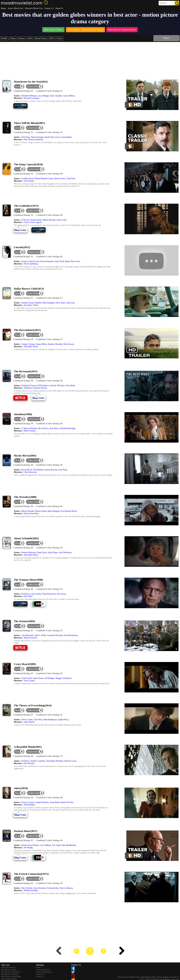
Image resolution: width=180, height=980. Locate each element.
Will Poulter (43, 385)
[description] (23, 91)
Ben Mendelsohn (69, 845)
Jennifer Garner (28, 303)
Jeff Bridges (50, 678)
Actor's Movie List (15, 8)
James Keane (38, 678)
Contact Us (49, 8)
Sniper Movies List (8, 967)
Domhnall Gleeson (29, 385)
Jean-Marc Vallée (31, 305)
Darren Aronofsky (31, 513)
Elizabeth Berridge (67, 428)
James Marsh (29, 722)
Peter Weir (28, 596)
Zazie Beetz (55, 802)
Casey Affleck (69, 96)
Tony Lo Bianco (66, 888)
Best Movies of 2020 (9, 970)
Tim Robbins (38, 470)
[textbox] (164, 3)
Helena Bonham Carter (44, 178)
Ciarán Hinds (66, 137)
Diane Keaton (36, 220)
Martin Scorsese (30, 638)
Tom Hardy (70, 385)
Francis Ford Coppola (33, 222)
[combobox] (164, 3)
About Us (59, 8)
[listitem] (53, 30)
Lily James (57, 845)
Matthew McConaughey (45, 303)
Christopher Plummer (55, 761)
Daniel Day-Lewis (52, 137)
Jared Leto (70, 303)
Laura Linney (36, 594)
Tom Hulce (54, 428)
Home (3, 8)
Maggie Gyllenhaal (63, 678)
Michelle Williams (29, 96)
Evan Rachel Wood (69, 511)
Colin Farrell (27, 678)
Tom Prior (38, 720)
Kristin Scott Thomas (30, 845)
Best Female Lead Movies (11, 972)
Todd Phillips (29, 805)
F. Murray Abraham (29, 428)
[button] (35, 86)
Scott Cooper (29, 681)
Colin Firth (71, 178)
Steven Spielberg (31, 264)
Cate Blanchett (27, 635)
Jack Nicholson (65, 552)
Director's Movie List (34, 8)
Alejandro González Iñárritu (35, 388)
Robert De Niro (67, 802)
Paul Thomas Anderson (33, 140)
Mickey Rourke (28, 511)
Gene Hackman (40, 888)
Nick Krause (69, 344)
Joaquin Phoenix (42, 802)
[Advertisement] (90, 59)
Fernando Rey (53, 888)
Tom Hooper (29, 181)
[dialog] (19, 86)
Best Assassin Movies (9, 979)
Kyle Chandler (56, 96)
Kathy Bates (53, 552)
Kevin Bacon (27, 470)
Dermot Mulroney (29, 552)
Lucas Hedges (43, 96)
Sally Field (59, 261)
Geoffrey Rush (27, 178)
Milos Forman (30, 431)
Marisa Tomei (41, 511)
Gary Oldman (45, 845)
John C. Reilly (40, 635)
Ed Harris (25, 594)
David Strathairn (47, 261)
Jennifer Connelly (37, 761)
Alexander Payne (31, 346)
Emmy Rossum (51, 470)
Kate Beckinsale (71, 635)
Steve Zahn (60, 303)
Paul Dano (26, 137)
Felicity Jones (27, 720)
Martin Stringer (37, 137)
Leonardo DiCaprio (57, 385)
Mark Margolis (54, 511)
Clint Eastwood (30, 472)
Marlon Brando (49, 220)
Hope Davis (42, 552)
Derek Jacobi (60, 178)
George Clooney (28, 344)
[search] (169, 3)
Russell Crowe (70, 761)
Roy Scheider (27, 888)
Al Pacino (25, 220)
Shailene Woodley (55, 344)
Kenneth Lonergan (31, 98)
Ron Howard (29, 763)
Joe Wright (28, 848)
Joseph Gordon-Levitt (30, 261)
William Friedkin (31, 890)
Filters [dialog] (166, 38)
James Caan (61, 220)
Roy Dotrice (44, 428)
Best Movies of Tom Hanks (11, 977)
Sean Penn (63, 470)
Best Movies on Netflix (10, 974)
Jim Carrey (61, 594)
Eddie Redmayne (50, 720)
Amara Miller (41, 344)
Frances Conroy (28, 802)
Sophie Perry (63, 720)
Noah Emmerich (49, 594)
